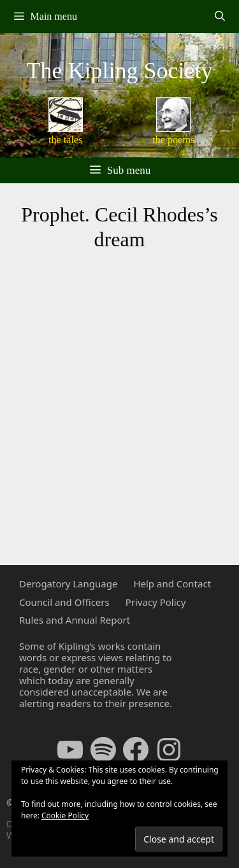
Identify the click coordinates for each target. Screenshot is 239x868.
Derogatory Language (68, 584)
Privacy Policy (156, 602)
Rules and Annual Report (75, 620)
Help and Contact (172, 584)
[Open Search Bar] (220, 17)
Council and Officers (64, 602)
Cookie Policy (65, 815)
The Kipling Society (120, 71)
